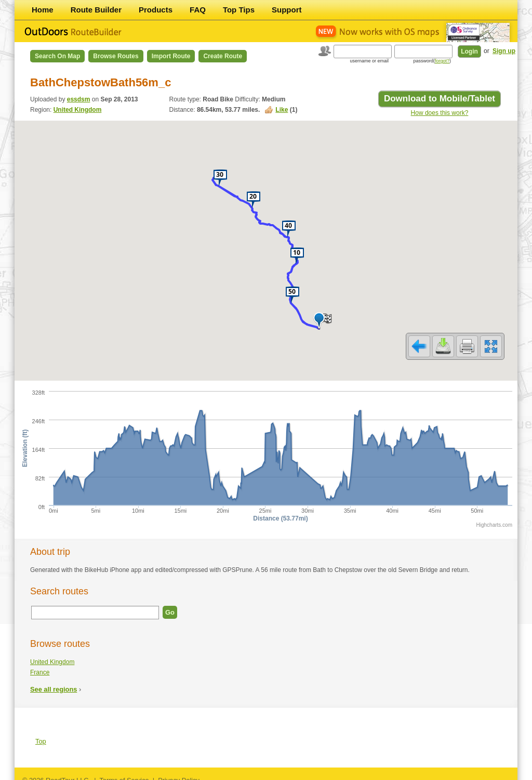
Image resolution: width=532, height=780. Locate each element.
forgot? (442, 61)
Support (287, 10)
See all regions (54, 682)
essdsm (79, 99)
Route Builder (96, 10)
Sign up (504, 51)
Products (156, 10)
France (40, 666)
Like (282, 110)
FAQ (198, 10)
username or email (369, 61)
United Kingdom (78, 110)
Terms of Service (124, 773)
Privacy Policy (179, 773)
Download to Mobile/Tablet (440, 99)
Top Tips (239, 10)
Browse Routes (116, 56)
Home (43, 10)
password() (432, 61)
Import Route (171, 56)
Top (41, 734)
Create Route (223, 56)
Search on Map (57, 56)
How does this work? (440, 113)
